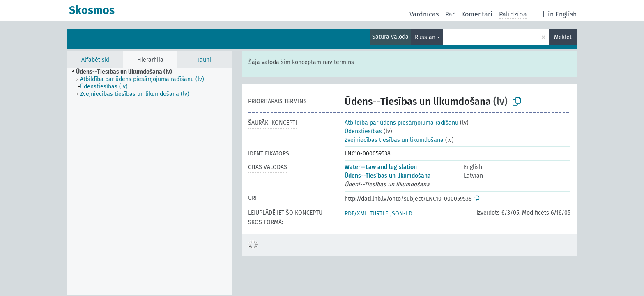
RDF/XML (356, 214)
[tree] (149, 182)
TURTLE (379, 214)
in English (562, 14)
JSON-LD (401, 214)
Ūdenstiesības (363, 131)
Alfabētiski (95, 60)
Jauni (205, 60)
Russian (425, 37)
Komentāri (477, 14)
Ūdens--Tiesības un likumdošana (388, 176)
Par (450, 14)
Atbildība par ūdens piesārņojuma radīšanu (401, 123)
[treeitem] (128, 72)
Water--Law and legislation (381, 167)
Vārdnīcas (424, 14)
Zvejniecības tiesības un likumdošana (394, 140)
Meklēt (563, 37)
